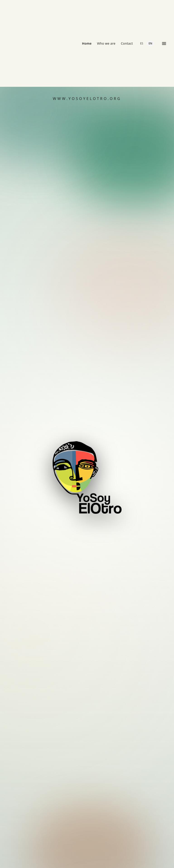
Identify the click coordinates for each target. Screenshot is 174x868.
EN (150, 43)
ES (142, 43)
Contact (127, 43)
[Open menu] (164, 44)
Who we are (106, 43)
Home (87, 43)
